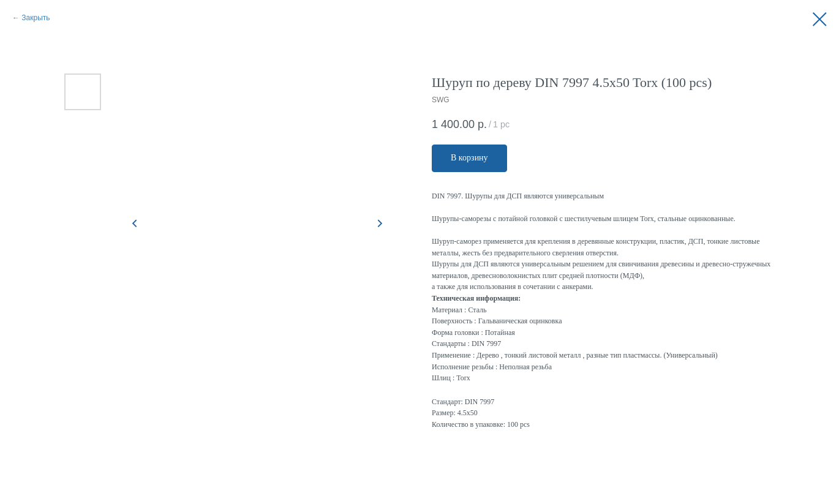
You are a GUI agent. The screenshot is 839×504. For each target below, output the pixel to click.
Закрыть (36, 18)
